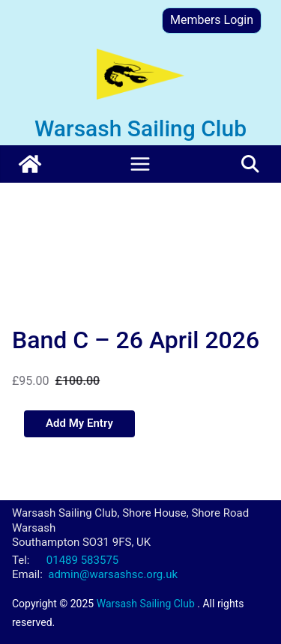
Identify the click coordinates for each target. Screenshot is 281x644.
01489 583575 (82, 560)
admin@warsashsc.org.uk (113, 574)
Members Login (212, 20)
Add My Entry (79, 423)
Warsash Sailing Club (140, 128)
